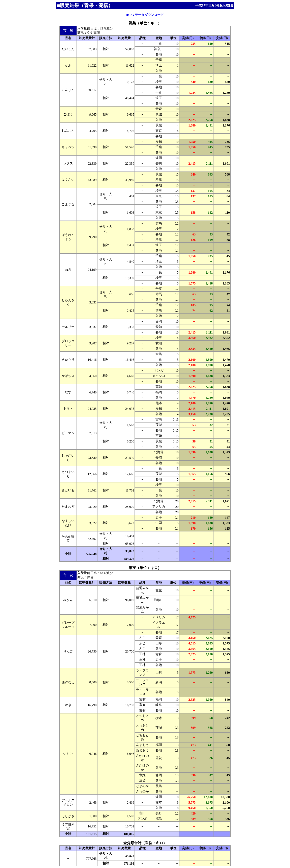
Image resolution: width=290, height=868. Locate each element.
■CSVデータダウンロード (145, 15)
